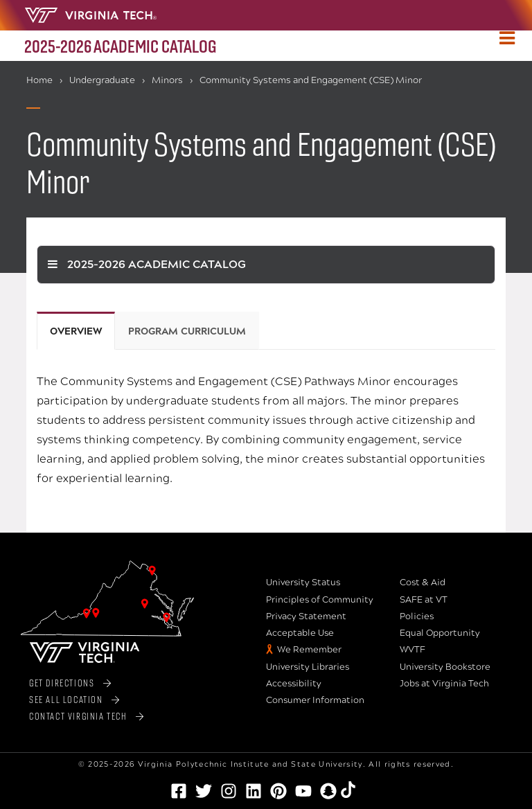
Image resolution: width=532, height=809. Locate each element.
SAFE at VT (424, 600)
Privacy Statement (306, 616)
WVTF (413, 650)
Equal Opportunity (440, 633)
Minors (167, 80)
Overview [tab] (76, 331)
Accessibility (294, 684)
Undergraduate (102, 80)
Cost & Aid (423, 583)
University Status (303, 583)
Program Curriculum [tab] (187, 331)
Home (39, 80)
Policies (417, 616)
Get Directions (62, 683)
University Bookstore (445, 667)
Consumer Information (315, 700)
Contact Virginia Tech (78, 716)
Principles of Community (320, 600)
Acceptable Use (300, 633)
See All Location (66, 699)
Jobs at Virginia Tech (444, 684)
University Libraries (308, 667)
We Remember (309, 650)
